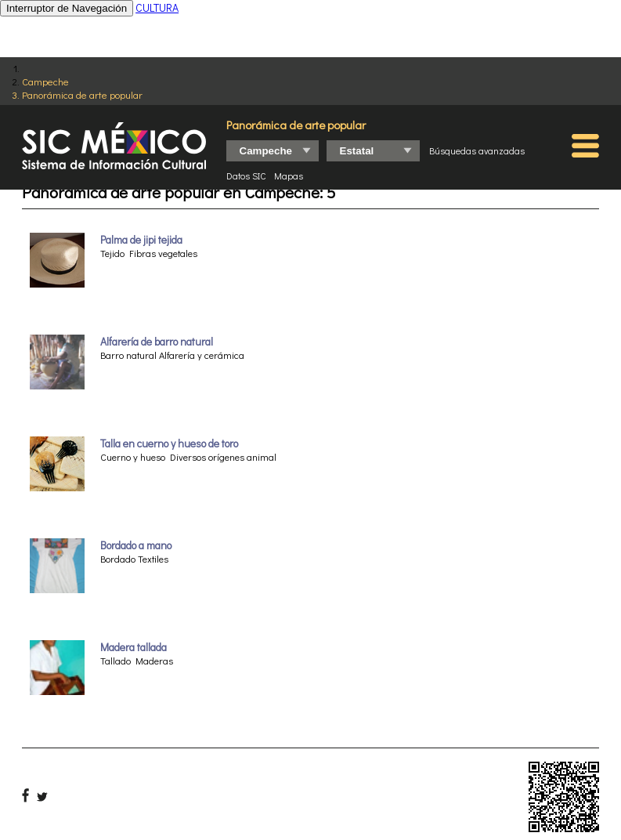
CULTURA (157, 7)
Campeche (45, 81)
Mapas (289, 176)
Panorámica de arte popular (82, 94)
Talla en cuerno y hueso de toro (169, 444)
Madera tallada (134, 647)
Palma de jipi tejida (141, 240)
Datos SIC (246, 176)
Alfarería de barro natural (157, 342)
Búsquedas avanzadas (477, 150)
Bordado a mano (136, 545)
